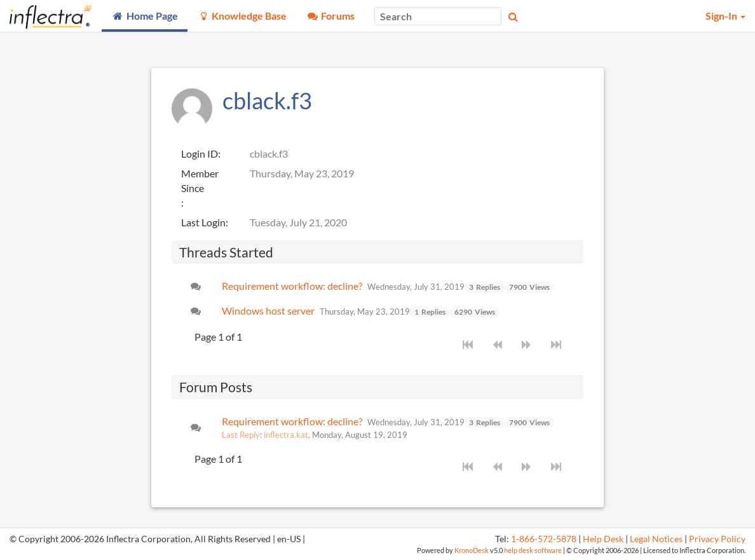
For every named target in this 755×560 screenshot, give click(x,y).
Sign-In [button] (725, 16)
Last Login (203, 222)
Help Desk (603, 539)
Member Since (200, 181)
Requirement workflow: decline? (292, 286)
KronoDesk (472, 550)
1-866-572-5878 (544, 539)
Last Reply (241, 435)
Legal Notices (656, 539)
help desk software (533, 550)
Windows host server (268, 311)
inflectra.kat (286, 435)
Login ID (200, 154)
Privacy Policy (717, 539)
